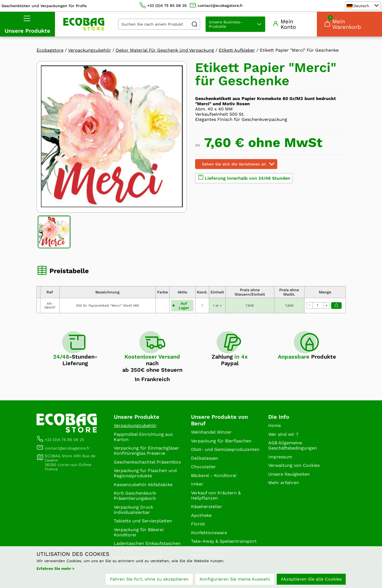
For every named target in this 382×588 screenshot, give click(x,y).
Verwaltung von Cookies (294, 465)
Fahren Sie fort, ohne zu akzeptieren (149, 579)
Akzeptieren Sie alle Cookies (311, 579)
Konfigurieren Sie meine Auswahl (235, 579)
